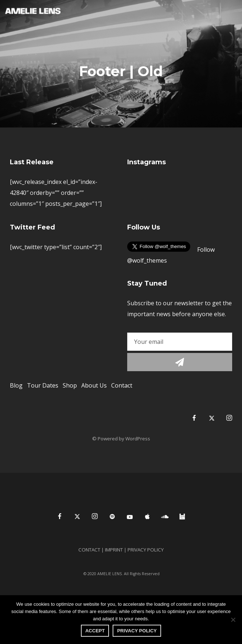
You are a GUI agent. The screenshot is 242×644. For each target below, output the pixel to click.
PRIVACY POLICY (137, 631)
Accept (95, 631)
